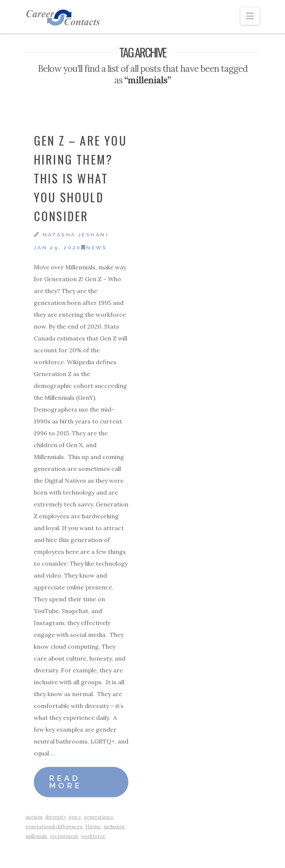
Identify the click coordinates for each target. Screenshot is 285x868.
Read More (66, 782)
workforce (93, 836)
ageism (34, 817)
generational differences (54, 827)
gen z (75, 817)
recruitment (64, 836)
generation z (99, 817)
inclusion (114, 827)
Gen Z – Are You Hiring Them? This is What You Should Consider (80, 178)
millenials (36, 836)
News (94, 247)
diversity (55, 817)
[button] (250, 16)
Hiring (93, 827)
